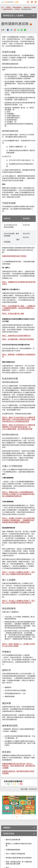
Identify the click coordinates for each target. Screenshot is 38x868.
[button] (28, 2)
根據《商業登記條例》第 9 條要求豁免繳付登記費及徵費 (19, 863)
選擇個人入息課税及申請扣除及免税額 (19, 845)
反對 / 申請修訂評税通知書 (15, 854)
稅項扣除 (17, 9)
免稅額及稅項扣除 (8, 9)
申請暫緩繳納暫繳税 (13, 850)
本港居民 (8, 8)
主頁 (2, 8)
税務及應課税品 (17, 8)
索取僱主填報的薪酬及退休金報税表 (19, 858)
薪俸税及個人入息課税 (30, 8)
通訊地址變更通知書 (13, 840)
